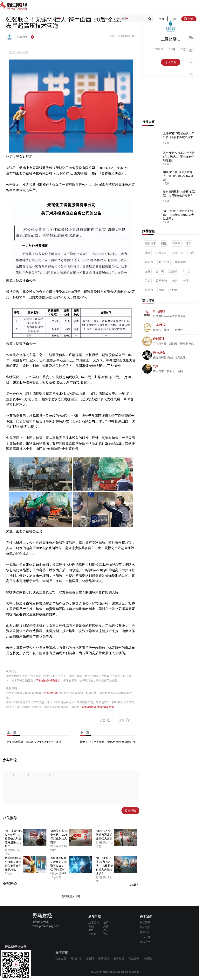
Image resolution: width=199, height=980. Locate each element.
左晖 (148, 271)
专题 (76, 19)
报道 (62, 19)
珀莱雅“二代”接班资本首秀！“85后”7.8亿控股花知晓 (178, 176)
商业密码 (134, 958)
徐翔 (189, 243)
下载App (136, 19)
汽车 (106, 930)
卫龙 (148, 281)
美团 (186, 281)
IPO (91, 930)
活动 (92, 19)
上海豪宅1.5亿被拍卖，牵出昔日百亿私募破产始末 (178, 135)
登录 (162, 19)
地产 (106, 922)
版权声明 (145, 942)
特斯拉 (149, 290)
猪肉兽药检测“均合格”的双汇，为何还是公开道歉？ (179, 193)
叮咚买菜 (161, 253)
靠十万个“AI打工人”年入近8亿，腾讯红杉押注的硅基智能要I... (179, 157)
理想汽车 (150, 243)
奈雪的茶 (178, 253)
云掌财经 (119, 958)
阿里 (164, 243)
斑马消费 (159, 352)
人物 (106, 926)
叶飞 (186, 271)
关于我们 (112, 19)
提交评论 (130, 811)
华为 (175, 281)
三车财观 (159, 325)
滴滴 (148, 253)
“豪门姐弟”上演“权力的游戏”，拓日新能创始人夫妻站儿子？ (178, 215)
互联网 (174, 290)
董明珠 (149, 262)
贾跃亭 (176, 243)
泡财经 (148, 958)
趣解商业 (159, 339)
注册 (173, 19)
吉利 (191, 253)
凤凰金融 (161, 281)
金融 (161, 290)
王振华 (174, 271)
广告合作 (145, 937)
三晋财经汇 (17, 37)
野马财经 (159, 311)
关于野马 (145, 922)
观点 (106, 934)
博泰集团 (180, 262)
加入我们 (145, 927)
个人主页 (171, 62)
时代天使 (164, 262)
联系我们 (145, 932)
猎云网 (90, 958)
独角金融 (61, 958)
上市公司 (94, 922)
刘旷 (156, 366)
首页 (43, 19)
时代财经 (76, 958)
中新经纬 (104, 958)
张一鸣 (160, 271)
